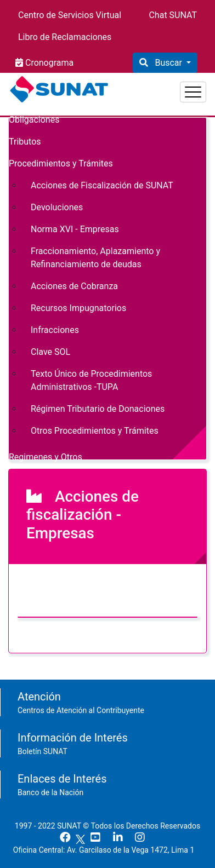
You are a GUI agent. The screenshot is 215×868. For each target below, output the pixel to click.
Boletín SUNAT (43, 751)
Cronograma (48, 63)
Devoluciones (57, 207)
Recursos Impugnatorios (78, 308)
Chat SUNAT (173, 15)
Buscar (168, 63)
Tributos (25, 142)
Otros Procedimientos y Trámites (95, 431)
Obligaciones (34, 120)
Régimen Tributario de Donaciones (98, 409)
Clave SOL (50, 352)
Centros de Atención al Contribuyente (81, 710)
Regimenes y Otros (46, 457)
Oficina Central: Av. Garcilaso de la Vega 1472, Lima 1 (108, 850)
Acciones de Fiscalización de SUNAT (102, 185)
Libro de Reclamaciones (65, 37)
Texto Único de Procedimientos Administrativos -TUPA (91, 380)
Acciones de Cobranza (74, 286)
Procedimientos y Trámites (61, 163)
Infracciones (55, 330)
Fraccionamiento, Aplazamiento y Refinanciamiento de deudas (95, 258)
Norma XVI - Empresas (75, 229)
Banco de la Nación (50, 792)
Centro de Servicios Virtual (70, 15)
